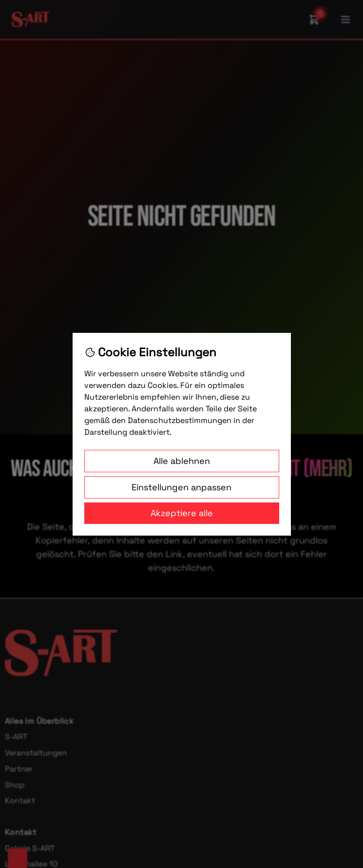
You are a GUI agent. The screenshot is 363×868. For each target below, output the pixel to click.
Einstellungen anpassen (181, 487)
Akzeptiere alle (182, 513)
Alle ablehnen (182, 461)
